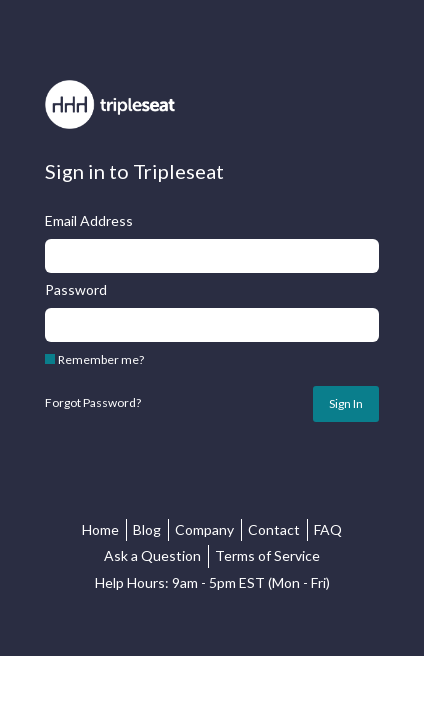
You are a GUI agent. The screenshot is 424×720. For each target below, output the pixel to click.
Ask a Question (152, 555)
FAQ (328, 529)
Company (204, 529)
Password (76, 290)
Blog (147, 529)
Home (100, 529)
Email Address (89, 221)
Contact (274, 529)
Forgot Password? (93, 403)
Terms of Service (267, 555)
